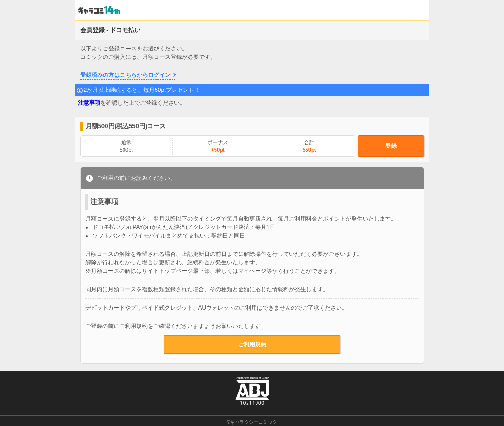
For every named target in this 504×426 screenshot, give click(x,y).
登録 (391, 146)
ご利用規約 (252, 344)
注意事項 (89, 103)
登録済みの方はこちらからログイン (125, 75)
